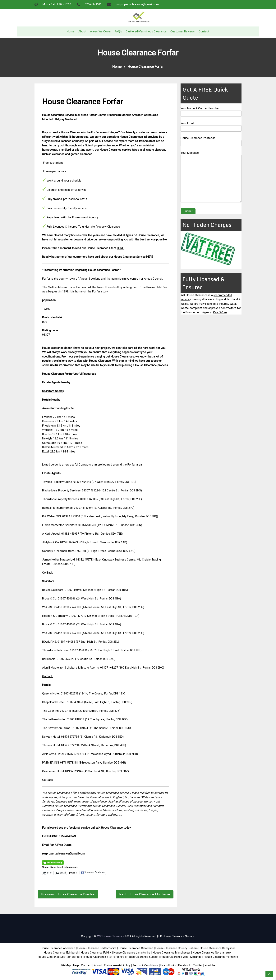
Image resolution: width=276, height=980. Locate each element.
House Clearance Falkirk (96, 953)
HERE (120, 248)
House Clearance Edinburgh (61, 953)
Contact (204, 31)
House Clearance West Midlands (181, 957)
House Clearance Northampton (212, 953)
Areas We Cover (100, 31)
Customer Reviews (183, 31)
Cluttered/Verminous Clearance (146, 31)
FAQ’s (118, 31)
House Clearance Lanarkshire (132, 953)
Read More (220, 312)
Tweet (73, 873)
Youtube (210, 965)
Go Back (47, 573)
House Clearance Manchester (172, 953)
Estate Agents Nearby (56, 382)
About (82, 31)
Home (71, 31)
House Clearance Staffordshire (104, 957)
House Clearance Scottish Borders (60, 957)
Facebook (185, 965)
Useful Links (168, 965)
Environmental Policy (117, 965)
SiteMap (66, 965)
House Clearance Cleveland (136, 948)
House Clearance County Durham (177, 948)
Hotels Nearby (51, 400)
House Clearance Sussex (142, 957)
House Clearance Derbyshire (218, 948)
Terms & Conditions (145, 965)
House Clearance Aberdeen (58, 948)
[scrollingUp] (269, 974)
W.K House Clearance (111, 936)
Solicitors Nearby (53, 391)
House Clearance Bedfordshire (97, 948)
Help (76, 965)
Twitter (198, 965)
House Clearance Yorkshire (221, 957)
